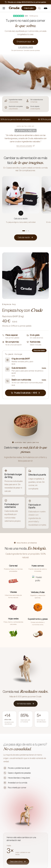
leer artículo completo (26, 146)
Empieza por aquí (26, 42)
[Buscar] (39, 8)
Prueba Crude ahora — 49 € (26, 393)
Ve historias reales (26, 704)
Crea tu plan (29, 8)
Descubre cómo (18, 861)
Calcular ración (26, 237)
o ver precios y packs (26, 47)
